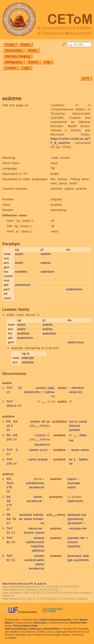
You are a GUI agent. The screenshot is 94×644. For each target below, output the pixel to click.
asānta (46, 254)
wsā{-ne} (76, 392)
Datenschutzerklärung (16, 629)
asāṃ (19, 254)
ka (71, 459)
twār (86, 556)
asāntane (47, 272)
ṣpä (70, 560)
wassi (85, 450)
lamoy (73, 421)
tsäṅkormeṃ (35, 542)
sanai (83, 421)
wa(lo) (40, 564)
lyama (34, 450)
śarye (75, 450)
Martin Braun (40, 623)
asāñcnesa (74, 289)
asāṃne (59, 435)
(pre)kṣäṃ (75, 523)
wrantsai (26, 515)
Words (32, 50)
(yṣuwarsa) (76, 519)
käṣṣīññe (38, 546)
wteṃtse (78, 388)
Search (33, 62)
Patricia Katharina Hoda (25, 626)
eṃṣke (35, 421)
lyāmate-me (76, 538)
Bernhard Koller (78, 623)
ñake (83, 435)
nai (71, 440)
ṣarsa (28, 519)
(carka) (41, 388)
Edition (26, 45)
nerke (38, 497)
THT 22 (14, 388)
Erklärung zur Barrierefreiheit (44, 629)
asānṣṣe (28, 358)
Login (26, 68)
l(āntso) (75, 426)
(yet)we (74, 430)
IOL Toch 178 (10, 483)
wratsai (39, 538)
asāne (62, 388)
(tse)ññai (74, 546)
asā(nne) (56, 515)
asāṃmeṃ (23, 285)
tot (43, 421)
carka (32, 459)
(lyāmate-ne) (77, 515)
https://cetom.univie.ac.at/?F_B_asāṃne (24, 584)
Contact (11, 68)
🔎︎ (64, 45)
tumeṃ (29, 533)
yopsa (72, 479)
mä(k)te (40, 435)
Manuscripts (14, 50)
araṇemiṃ (81, 560)
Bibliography (14, 62)
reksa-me (35, 528)
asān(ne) (56, 497)
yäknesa (38, 550)
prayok (43, 459)
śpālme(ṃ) (75, 501)
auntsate (74, 483)
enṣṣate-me (78, 528)
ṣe (48, 421)
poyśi (44, 450)
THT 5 (12, 450)
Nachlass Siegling (18, 56)
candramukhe (34, 560)
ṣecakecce (42, 444)
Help (47, 62)
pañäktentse (35, 483)
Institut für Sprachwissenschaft (55, 620)
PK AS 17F (9, 501)
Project (10, 45)
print (86, 78)
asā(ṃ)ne (59, 421)
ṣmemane (74, 556)
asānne (56, 479)
